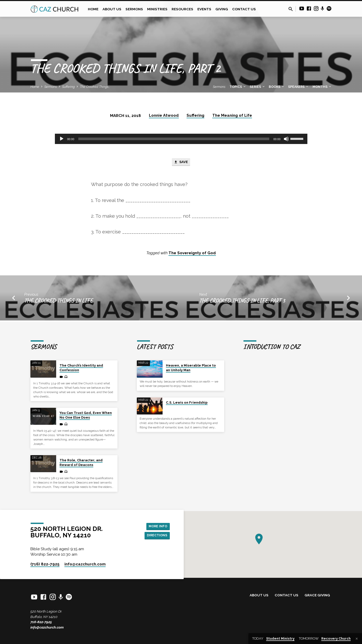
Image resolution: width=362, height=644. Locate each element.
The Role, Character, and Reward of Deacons (81, 463)
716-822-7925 (41, 622)
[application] (181, 139)
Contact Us (244, 9)
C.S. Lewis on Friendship (187, 402)
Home (93, 9)
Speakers (298, 87)
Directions (156, 536)
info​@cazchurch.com (85, 564)
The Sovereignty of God (192, 254)
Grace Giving (317, 595)
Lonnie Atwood (164, 115)
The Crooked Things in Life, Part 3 (242, 302)
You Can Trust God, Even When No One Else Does (86, 415)
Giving (222, 9)
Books (277, 87)
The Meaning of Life (232, 115)
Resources (182, 9)
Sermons (134, 9)
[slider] (174, 139)
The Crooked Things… (95, 87)
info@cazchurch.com (47, 627)
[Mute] (286, 139)
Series (258, 87)
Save (181, 163)
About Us (112, 9)
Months (322, 87)
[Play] (62, 139)
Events (204, 9)
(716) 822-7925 (45, 564)
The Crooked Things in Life (58, 302)
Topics (238, 87)
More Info (157, 526)
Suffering (68, 87)
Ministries (157, 9)
